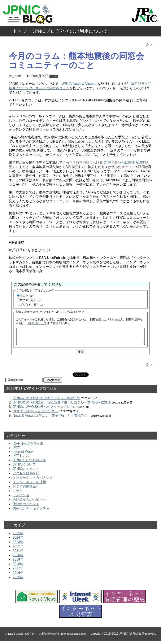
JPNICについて (24, 467)
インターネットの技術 (29, 485)
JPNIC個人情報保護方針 (20, 637)
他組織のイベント (26, 507)
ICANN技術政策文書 (28, 447)
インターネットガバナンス (33, 481)
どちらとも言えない (32, 305)
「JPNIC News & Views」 (78, 84)
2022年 (18, 549)
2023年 (18, 545)
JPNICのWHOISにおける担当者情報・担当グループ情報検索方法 (62, 405)
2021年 (18, 554)
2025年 (18, 536)
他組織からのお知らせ (29, 503)
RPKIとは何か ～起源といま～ (35, 414)
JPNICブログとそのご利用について (70, 31)
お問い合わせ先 (37, 323)
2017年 (18, 571)
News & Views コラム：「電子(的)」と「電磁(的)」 (51, 419)
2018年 (18, 567)
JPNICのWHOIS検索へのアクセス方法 (42, 410)
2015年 (18, 580)
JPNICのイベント (26, 472)
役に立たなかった (31, 300)
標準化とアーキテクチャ (31, 511)
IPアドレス (21, 459)
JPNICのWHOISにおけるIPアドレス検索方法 (47, 401)
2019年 (18, 563)
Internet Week (23, 455)
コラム (54, 76)
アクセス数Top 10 (26, 476)
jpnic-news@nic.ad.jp (73, 637)
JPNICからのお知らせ (29, 463)
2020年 (18, 558)
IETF (16, 451)
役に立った (27, 296)
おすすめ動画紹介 (26, 489)
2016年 (18, 576)
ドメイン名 (21, 498)
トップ (20, 31)
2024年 (18, 541)
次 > (149, 45)
